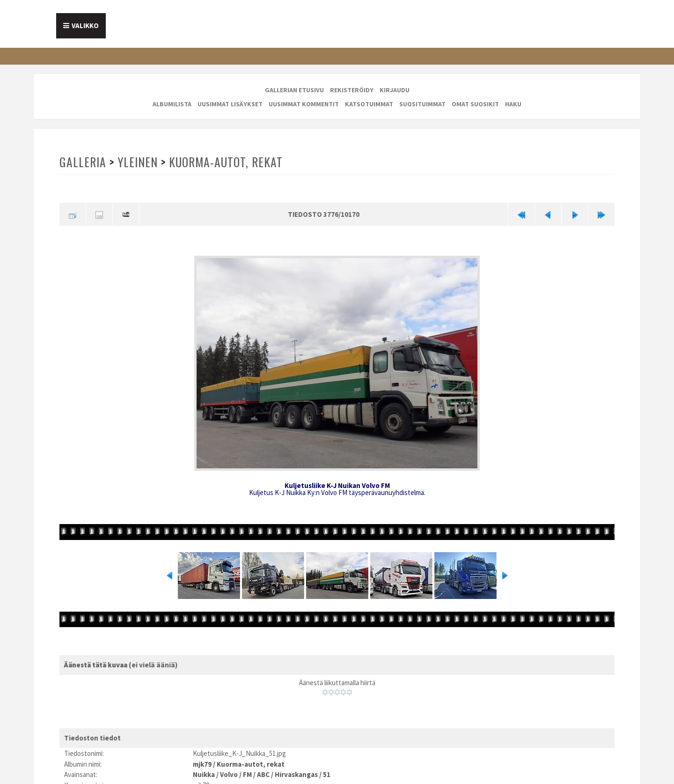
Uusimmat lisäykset (230, 104)
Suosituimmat (422, 104)
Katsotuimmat (369, 104)
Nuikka (204, 774)
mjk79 (202, 764)
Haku (513, 104)
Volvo (229, 774)
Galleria (83, 162)
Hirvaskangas (296, 774)
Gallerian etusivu (294, 90)
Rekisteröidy (352, 90)
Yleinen (138, 162)
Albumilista (172, 104)
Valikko (85, 26)
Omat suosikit (475, 104)
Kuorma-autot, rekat (226, 162)
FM (247, 774)
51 (327, 774)
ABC (263, 774)
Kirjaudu (395, 90)
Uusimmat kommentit (304, 104)
